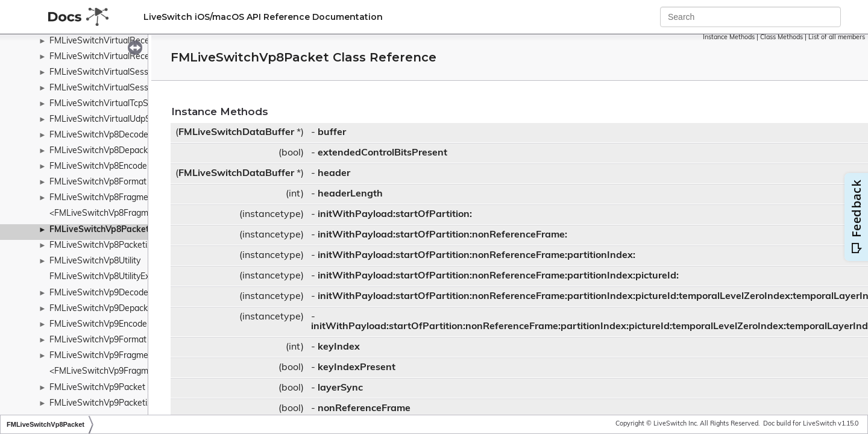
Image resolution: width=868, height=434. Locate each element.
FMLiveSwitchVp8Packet (99, 230)
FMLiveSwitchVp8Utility (95, 261)
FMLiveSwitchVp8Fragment (103, 198)
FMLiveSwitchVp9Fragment (103, 356)
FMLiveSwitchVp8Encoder (100, 167)
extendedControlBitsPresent (382, 153)
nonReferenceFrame (364, 409)
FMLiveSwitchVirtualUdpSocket (111, 120)
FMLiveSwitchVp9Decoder (100, 293)
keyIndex (339, 347)
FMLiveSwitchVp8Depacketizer (109, 151)
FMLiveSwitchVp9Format (98, 340)
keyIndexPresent (357, 368)
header (334, 174)
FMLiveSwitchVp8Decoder (100, 135)
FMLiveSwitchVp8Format (98, 182)
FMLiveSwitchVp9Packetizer (104, 404)
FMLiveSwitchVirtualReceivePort (113, 57)
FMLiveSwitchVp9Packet (97, 388)
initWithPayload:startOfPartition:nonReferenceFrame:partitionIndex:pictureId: (498, 276)
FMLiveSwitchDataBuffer (236, 133)
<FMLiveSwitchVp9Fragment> (108, 372)
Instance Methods (729, 38)
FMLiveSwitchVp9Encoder (100, 325)
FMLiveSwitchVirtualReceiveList (112, 41)
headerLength (350, 194)
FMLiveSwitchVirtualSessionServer (117, 73)
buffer (332, 133)
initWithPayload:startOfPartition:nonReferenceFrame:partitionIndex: (476, 256)
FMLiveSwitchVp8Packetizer (104, 246)
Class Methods (782, 38)
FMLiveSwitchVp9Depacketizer (109, 309)
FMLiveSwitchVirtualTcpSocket (109, 104)
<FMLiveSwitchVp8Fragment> (108, 214)
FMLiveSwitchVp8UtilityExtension (114, 277)
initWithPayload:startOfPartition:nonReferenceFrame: (442, 235)
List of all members (837, 38)
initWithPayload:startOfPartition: (395, 215)
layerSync (340, 388)
